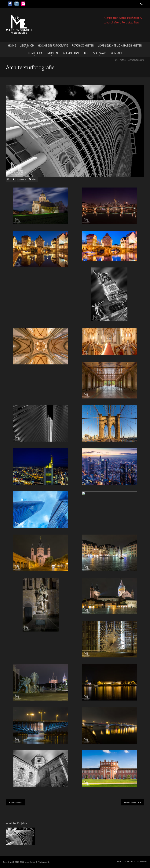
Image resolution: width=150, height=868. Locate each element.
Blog (86, 53)
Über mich (27, 45)
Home (116, 60)
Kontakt (116, 53)
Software (100, 53)
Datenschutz (129, 861)
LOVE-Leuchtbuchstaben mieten (120, 45)
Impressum (142, 861)
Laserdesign (70, 53)
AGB (119, 861)
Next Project (16, 802)
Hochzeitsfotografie (53, 45)
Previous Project (133, 802)
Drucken (52, 53)
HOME (12, 45)
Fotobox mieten (83, 45)
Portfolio (35, 53)
